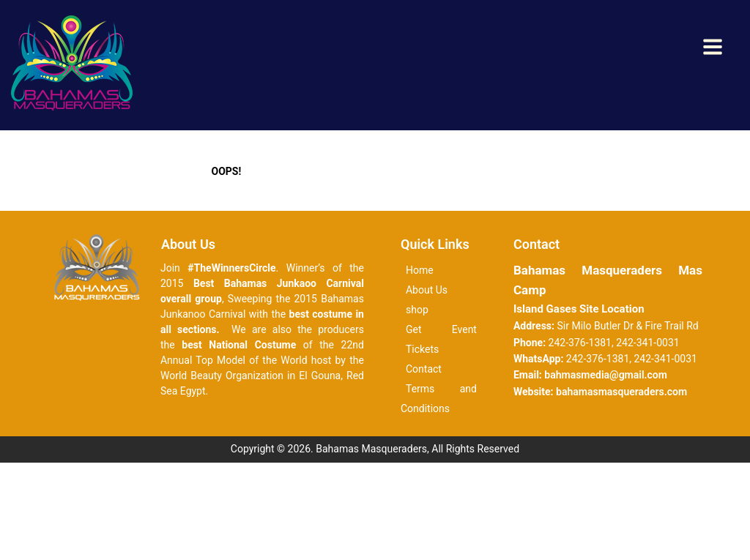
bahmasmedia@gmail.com (606, 375)
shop (417, 310)
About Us (427, 290)
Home (420, 270)
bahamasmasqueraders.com (621, 392)
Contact (424, 369)
